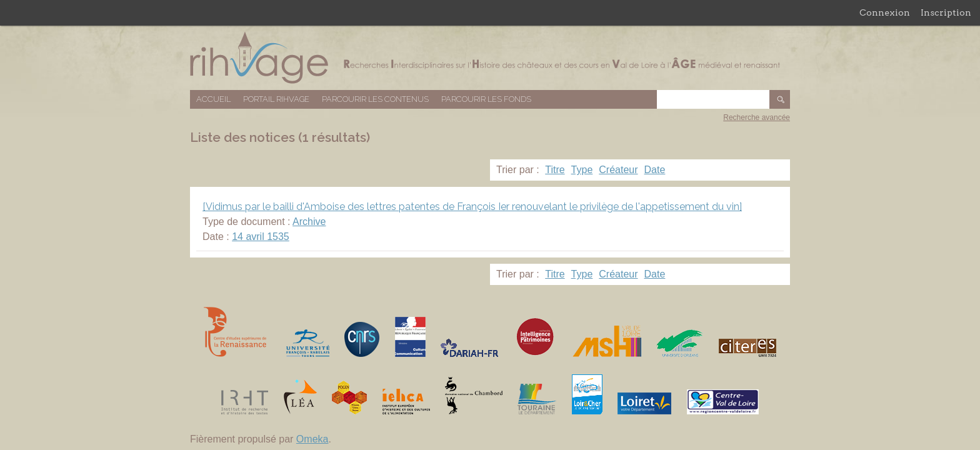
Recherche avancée (757, 117)
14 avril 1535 (261, 237)
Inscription (946, 12)
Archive (309, 222)
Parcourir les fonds (486, 99)
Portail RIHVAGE (276, 99)
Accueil (213, 99)
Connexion (885, 12)
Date (655, 170)
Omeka (312, 439)
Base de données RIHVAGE (490, 58)
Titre (555, 170)
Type (582, 170)
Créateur (618, 170)
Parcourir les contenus (375, 99)
